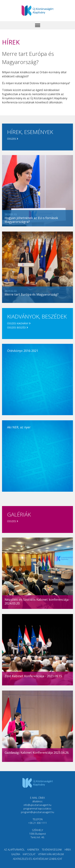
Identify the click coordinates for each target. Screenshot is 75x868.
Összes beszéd (16, 327)
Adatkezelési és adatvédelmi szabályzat (37, 859)
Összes (12, 139)
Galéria (16, 854)
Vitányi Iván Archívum (51, 854)
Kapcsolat (29, 854)
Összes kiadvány (18, 323)
